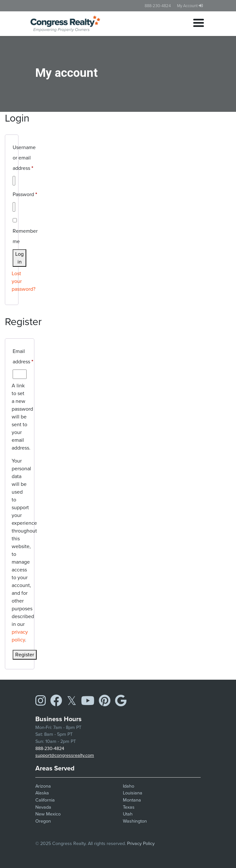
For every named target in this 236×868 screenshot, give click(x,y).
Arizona (43, 786)
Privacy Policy (141, 843)
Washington (135, 821)
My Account (190, 6)
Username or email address (24, 157)
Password (25, 194)
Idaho (129, 786)
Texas (129, 807)
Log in (19, 258)
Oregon (43, 821)
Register (25, 655)
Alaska (42, 793)
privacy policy (20, 636)
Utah (128, 814)
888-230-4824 (158, 6)
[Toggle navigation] (199, 24)
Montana (132, 800)
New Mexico (48, 814)
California (45, 800)
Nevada (43, 807)
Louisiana (133, 793)
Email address (23, 356)
